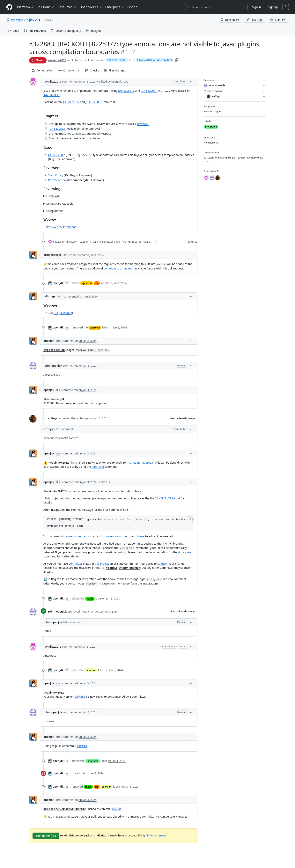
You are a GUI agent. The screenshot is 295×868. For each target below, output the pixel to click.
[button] (192, 81)
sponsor (162, 564)
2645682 (192, 242)
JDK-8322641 (52, 95)
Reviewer (143, 124)
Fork (255, 20)
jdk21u (35, 20)
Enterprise (115, 7)
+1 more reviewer (235, 91)
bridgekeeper (52, 255)
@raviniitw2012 (58, 463)
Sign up (273, 7)
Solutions (46, 7)
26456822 (66, 313)
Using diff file (55, 211)
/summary (107, 536)
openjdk (18, 20)
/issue (141, 536)
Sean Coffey (56, 175)
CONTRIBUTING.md (167, 498)
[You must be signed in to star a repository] (278, 20)
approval (87, 283)
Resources (67, 7)
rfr (97, 283)
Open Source (91, 7)
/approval (98, 467)
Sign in (256, 7)
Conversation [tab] (43, 70)
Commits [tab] (71, 70)
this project (102, 564)
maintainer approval (140, 463)
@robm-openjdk (78, 180)
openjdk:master (117, 60)
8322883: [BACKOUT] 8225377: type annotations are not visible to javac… (102, 242)
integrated (92, 761)
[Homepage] (9, 7)
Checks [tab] (92, 70)
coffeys (53, 418)
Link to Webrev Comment (60, 227)
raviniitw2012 (57, 60)
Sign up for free (46, 836)
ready (90, 599)
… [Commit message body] (156, 242)
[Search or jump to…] (216, 7)
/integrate (184, 552)
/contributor (123, 536)
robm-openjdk (53, 366)
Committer (75, 564)
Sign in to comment (153, 835)
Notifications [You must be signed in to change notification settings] (230, 20)
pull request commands (118, 268)
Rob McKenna (57, 180)
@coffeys (71, 175)
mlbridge (49, 296)
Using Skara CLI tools (60, 204)
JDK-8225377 (126, 91)
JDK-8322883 (57, 129)
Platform (25, 7)
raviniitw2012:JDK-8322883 (154, 60)
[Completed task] (46, 124)
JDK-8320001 (149, 91)
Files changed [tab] (115, 70)
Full (56, 313)
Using (53, 196)
